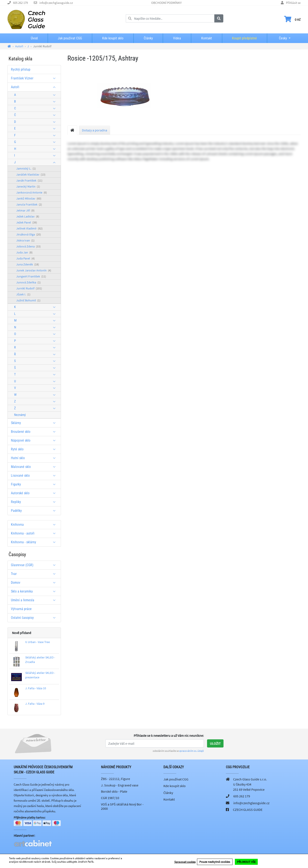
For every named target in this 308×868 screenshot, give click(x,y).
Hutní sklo (35, 458)
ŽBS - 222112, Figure (115, 779)
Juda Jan (24, 252)
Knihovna (35, 525)
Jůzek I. (23, 294)
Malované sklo (35, 467)
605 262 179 (20, 3)
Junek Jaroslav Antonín (34, 270)
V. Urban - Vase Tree (38, 642)
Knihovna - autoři (35, 533)
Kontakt (207, 38)
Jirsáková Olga (29, 234)
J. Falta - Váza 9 (35, 704)
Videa (177, 38)
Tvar (35, 574)
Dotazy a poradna (95, 130)
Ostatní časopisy (35, 618)
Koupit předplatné (244, 38)
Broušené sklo (35, 432)
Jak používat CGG (70, 38)
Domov (35, 583)
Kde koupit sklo (113, 38)
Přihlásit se (293, 3)
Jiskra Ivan (25, 240)
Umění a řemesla (35, 600)
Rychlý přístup (21, 69)
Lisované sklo (35, 476)
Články (148, 38)
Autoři (35, 87)
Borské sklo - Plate (114, 791)
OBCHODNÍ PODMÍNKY (166, 3)
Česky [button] (280, 38)
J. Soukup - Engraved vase (120, 785)
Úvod (34, 38)
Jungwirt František (31, 276)
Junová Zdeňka (28, 282)
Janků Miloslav (29, 198)
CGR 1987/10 (110, 798)
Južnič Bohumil (28, 300)
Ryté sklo (35, 449)
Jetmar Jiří (25, 210)
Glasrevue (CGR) (35, 565)
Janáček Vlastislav (31, 174)
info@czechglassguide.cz (56, 3)
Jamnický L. (26, 168)
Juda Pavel (25, 258)
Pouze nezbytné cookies (215, 862)
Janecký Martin (28, 186)
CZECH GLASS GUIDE (248, 810)
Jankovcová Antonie (32, 192)
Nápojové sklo (35, 440)
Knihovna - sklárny (35, 542)
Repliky (35, 502)
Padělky (35, 511)
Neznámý (20, 415)
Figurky (35, 484)
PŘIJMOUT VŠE (246, 862)
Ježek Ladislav (28, 216)
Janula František (29, 204)
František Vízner (35, 78)
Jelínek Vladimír (29, 228)
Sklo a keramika (35, 591)
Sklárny (35, 423)
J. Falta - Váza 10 (36, 688)
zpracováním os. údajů (192, 751)
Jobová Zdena (28, 246)
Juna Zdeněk (28, 264)
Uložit (215, 743)
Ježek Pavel (27, 222)
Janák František (29, 180)
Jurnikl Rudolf (29, 288)
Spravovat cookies (185, 862)
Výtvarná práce (21, 609)
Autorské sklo (35, 493)
